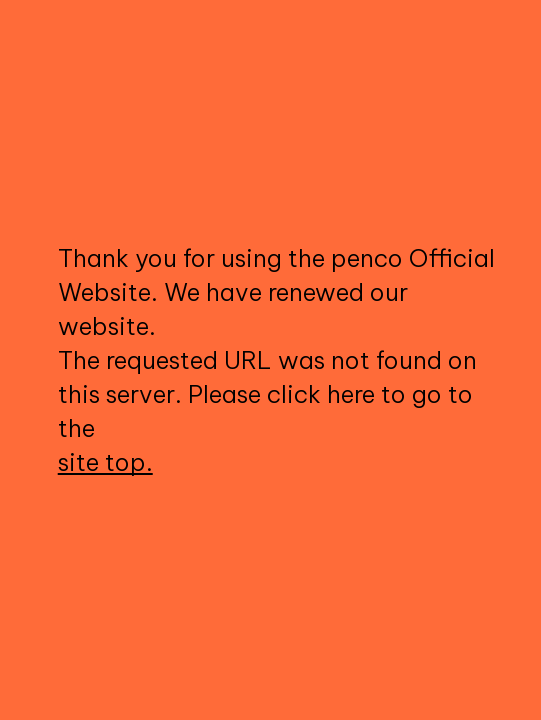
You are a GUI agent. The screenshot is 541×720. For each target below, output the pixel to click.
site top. (105, 462)
